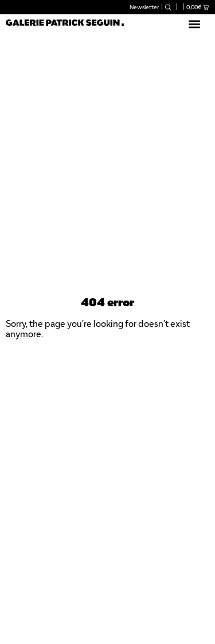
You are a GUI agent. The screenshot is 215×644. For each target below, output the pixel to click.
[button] (194, 24)
